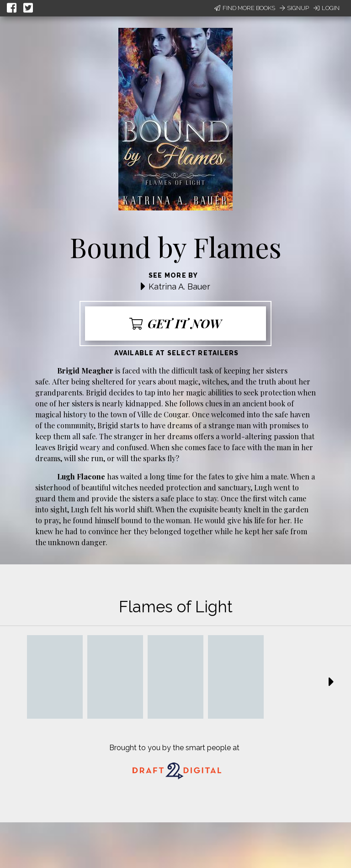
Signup (294, 8)
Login (327, 8)
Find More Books (245, 8)
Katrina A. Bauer (179, 287)
